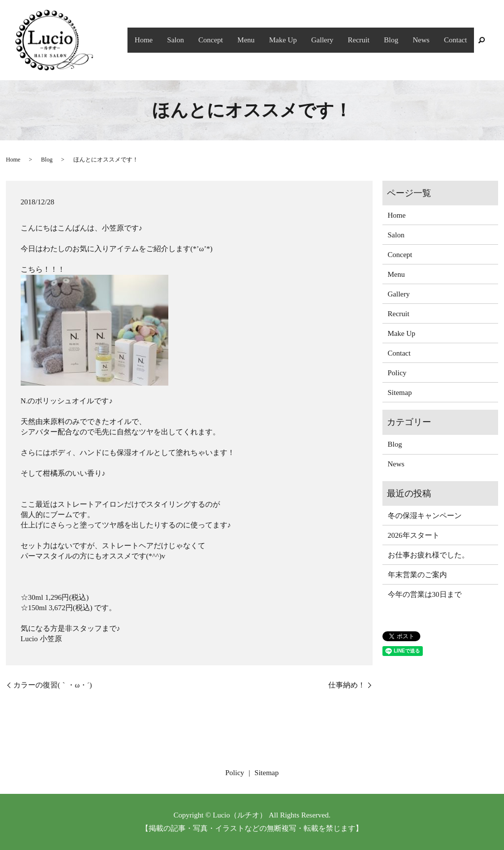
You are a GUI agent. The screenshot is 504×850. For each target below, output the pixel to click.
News (425, 40)
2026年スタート (414, 535)
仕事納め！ (347, 685)
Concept (230, 40)
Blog (397, 40)
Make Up (297, 40)
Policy (397, 373)
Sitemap (400, 392)
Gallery (334, 40)
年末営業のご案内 (417, 575)
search (481, 40)
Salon (198, 40)
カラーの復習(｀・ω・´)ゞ (56, 685)
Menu (263, 40)
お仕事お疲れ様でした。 (428, 555)
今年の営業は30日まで (425, 594)
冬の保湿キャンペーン (425, 516)
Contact (457, 40)
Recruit (368, 40)
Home (169, 40)
